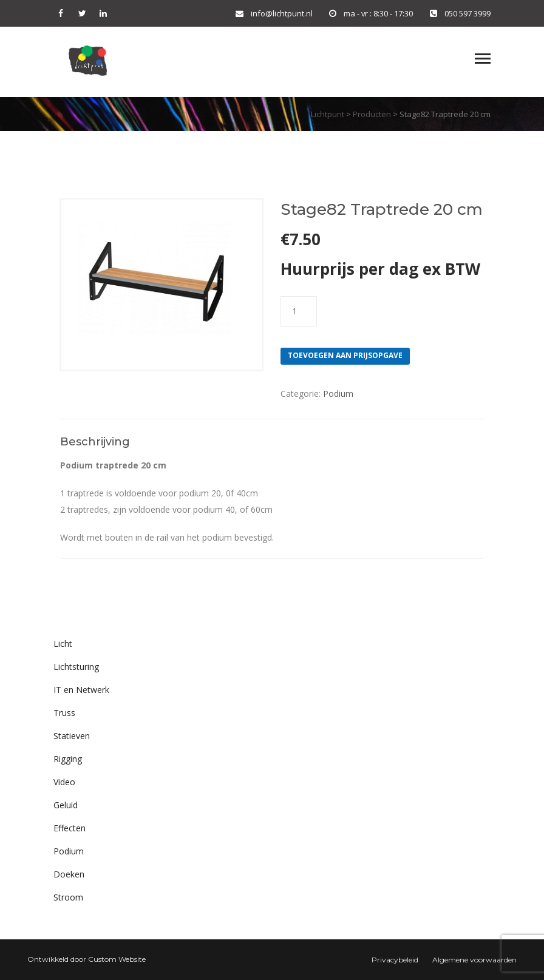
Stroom (68, 897)
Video (64, 782)
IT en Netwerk (81, 690)
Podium (338, 394)
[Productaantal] (299, 311)
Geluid (66, 805)
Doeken (69, 874)
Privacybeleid (395, 960)
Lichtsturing (76, 667)
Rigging (68, 759)
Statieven (72, 736)
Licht (63, 644)
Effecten (70, 828)
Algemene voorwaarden (474, 960)
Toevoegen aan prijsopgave (345, 355)
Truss (64, 713)
